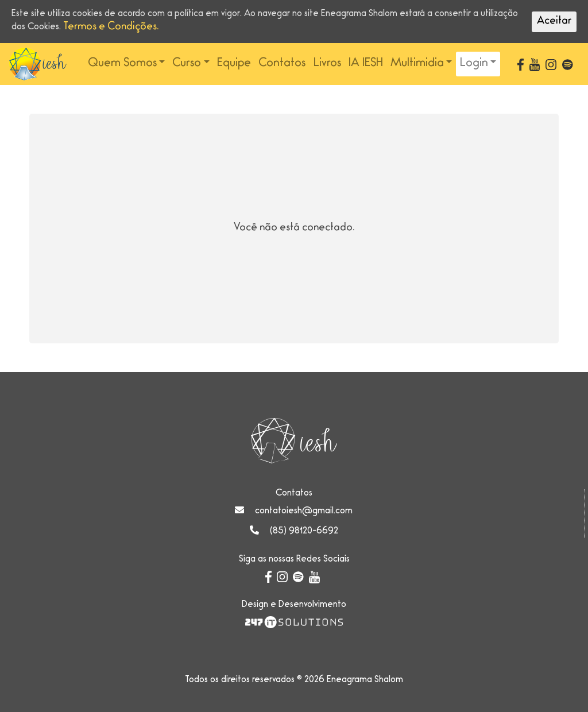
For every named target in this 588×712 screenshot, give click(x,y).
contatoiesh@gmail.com (304, 512)
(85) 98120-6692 (304, 532)
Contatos (282, 64)
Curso (187, 64)
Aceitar (554, 22)
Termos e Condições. (111, 28)
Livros (327, 64)
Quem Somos (122, 64)
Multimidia (417, 64)
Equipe (234, 64)
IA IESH (366, 64)
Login (474, 64)
